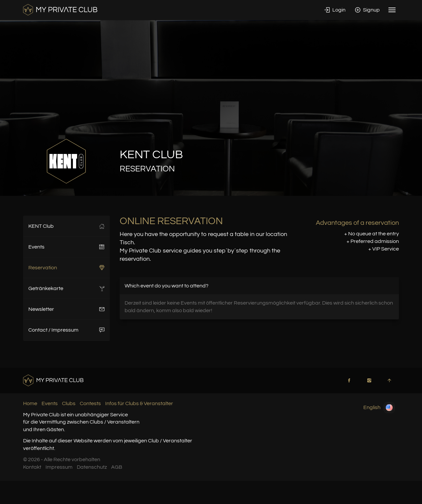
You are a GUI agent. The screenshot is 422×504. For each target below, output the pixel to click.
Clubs (69, 403)
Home (30, 403)
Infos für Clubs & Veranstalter (139, 403)
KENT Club (66, 226)
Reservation (66, 268)
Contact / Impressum (66, 330)
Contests (90, 403)
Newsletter (66, 309)
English (379, 408)
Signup (367, 10)
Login (335, 10)
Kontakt (32, 467)
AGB (117, 467)
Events (66, 247)
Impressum (59, 467)
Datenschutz (92, 467)
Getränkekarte (66, 288)
